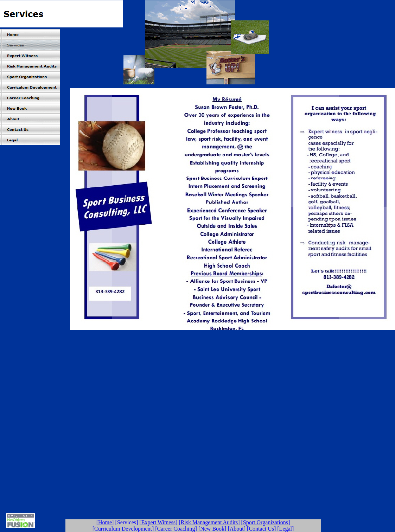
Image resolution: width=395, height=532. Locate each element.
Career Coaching (176, 529)
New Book (212, 529)
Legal (286, 529)
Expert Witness (158, 522)
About (237, 529)
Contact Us (261, 529)
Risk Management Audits (209, 522)
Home (105, 522)
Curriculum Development (123, 529)
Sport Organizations (266, 522)
